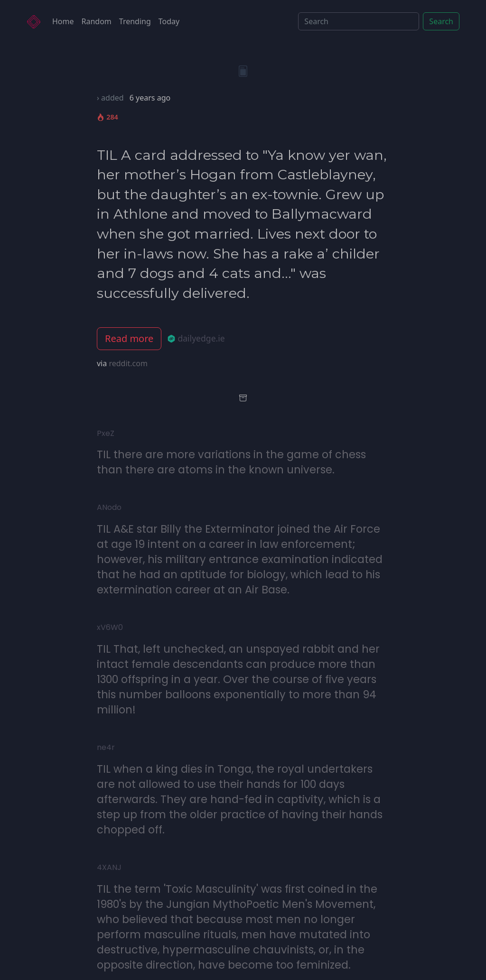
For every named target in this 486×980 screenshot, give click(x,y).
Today (169, 21)
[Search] (359, 21)
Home (63, 21)
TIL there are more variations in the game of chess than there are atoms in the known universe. (231, 462)
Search (441, 21)
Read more (129, 338)
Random (97, 21)
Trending (135, 21)
